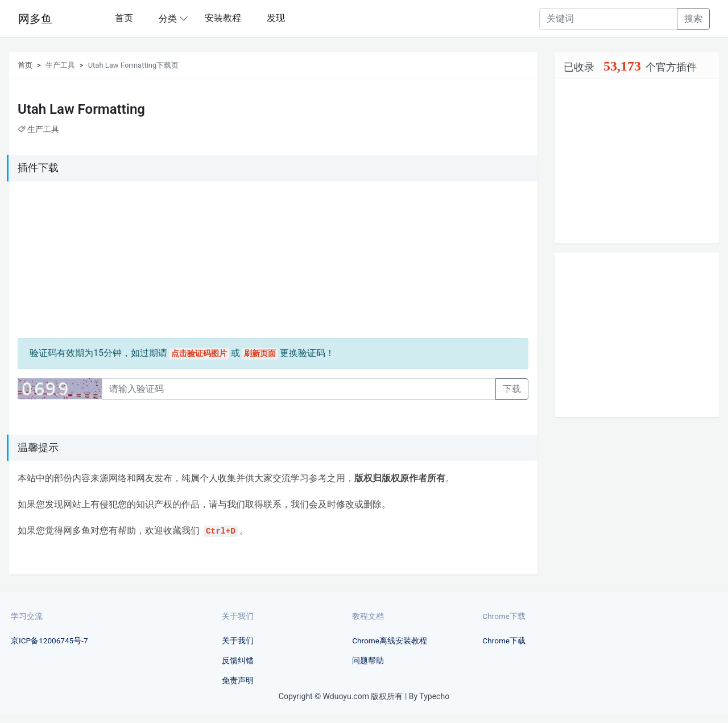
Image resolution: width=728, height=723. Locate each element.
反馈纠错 (238, 660)
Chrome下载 (504, 641)
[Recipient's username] (608, 19)
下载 (512, 389)
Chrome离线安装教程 (390, 641)
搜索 (693, 18)
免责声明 (238, 680)
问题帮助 (368, 660)
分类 (168, 18)
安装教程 (223, 18)
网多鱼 (35, 19)
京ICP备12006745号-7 (49, 641)
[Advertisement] (89, 262)
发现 (276, 18)
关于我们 (238, 641)
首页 (124, 18)
